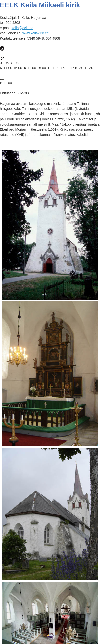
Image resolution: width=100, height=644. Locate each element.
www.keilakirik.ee (36, 33)
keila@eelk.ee (23, 28)
